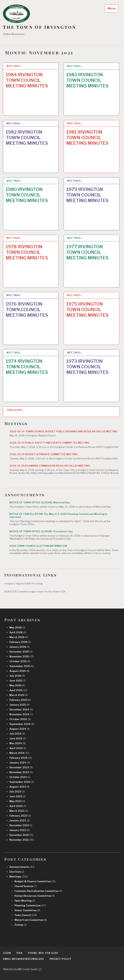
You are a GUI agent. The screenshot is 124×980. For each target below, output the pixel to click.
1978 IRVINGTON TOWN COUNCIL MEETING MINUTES (27, 252)
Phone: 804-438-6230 (43, 953)
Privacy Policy (61, 959)
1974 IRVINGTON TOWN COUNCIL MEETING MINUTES (27, 367)
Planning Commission (30, 905)
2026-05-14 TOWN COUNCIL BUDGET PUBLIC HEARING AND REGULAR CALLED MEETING (63, 431)
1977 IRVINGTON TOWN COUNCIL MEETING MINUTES (87, 252)
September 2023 (22, 782)
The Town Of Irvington (40, 27)
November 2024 (21, 714)
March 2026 (19, 637)
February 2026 (20, 642)
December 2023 (21, 767)
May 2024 (17, 743)
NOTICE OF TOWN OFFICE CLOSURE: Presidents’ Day (41, 531)
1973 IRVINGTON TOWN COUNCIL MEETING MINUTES (87, 367)
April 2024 (18, 748)
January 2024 (20, 763)
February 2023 (20, 816)
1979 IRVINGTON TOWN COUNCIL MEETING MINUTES (87, 195)
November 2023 (21, 772)
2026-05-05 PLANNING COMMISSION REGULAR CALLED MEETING (50, 466)
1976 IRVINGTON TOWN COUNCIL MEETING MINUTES (27, 310)
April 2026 (18, 632)
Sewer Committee (27, 910)
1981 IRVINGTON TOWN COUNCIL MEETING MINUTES (87, 138)
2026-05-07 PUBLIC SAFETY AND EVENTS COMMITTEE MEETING (49, 443)
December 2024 (21, 709)
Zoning (20, 925)
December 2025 (21, 652)
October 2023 (20, 777)
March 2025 (19, 695)
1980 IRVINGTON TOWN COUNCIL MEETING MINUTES (27, 195)
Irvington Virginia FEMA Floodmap (24, 584)
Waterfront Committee (31, 920)
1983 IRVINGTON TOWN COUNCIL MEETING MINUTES (87, 80)
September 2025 (22, 666)
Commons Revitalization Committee (38, 891)
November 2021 (22, 840)
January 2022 (20, 830)
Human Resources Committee (35, 896)
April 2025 (18, 690)
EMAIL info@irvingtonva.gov (23, 959)
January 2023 (20, 820)
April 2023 (18, 806)
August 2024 (20, 729)
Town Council (26, 915)
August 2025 (19, 671)
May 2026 (17, 627)
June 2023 (18, 796)
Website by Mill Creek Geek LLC (22, 969)
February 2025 (20, 700)
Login (7, 953)
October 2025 (20, 661)
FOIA (20, 953)
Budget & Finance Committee (35, 881)
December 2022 (21, 825)
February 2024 (21, 758)
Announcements (22, 867)
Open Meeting (25, 901)
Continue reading (100, 553)
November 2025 (21, 656)
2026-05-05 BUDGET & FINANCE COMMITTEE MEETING (43, 454)
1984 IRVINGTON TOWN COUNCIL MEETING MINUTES (27, 80)
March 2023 (19, 811)
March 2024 (19, 753)
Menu (112, 8)
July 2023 (17, 791)
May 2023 (17, 801)
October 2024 (20, 719)
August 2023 (19, 787)
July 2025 (17, 676)
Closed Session (26, 886)
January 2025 (20, 705)
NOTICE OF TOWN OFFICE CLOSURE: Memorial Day (40, 502)
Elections (17, 872)
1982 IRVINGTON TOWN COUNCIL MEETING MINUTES (27, 138)
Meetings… (14, 66)
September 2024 (22, 724)
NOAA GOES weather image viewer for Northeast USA (35, 591)
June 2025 (17, 681)
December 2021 (21, 835)
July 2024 (17, 734)
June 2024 (18, 738)
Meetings (19, 876)
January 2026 (20, 647)
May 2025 (17, 685)
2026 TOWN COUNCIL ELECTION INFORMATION (38, 546)
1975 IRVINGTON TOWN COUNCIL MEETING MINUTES (87, 310)
